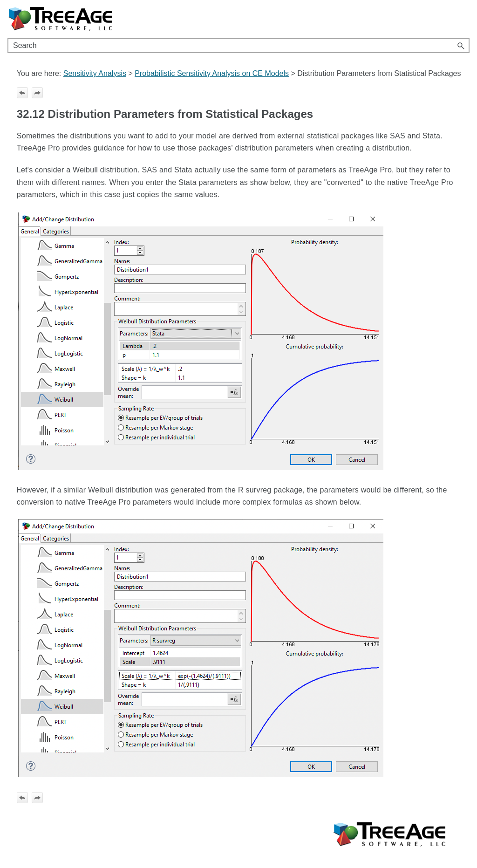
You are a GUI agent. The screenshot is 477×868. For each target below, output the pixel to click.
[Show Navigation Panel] (464, 19)
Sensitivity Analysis (95, 73)
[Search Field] (238, 46)
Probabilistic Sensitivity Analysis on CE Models (212, 73)
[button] (461, 46)
